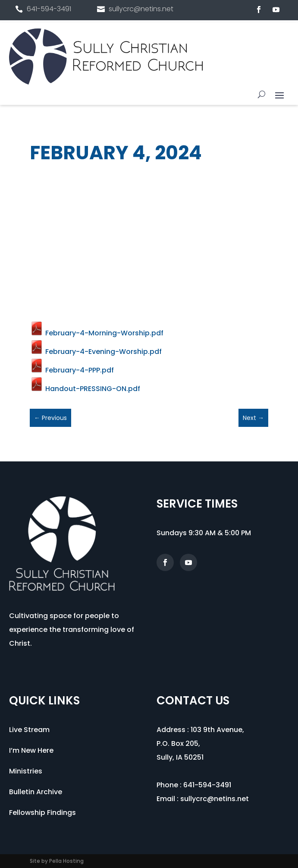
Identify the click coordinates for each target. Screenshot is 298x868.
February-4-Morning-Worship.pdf (97, 333)
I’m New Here (31, 750)
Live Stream (29, 730)
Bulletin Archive (36, 792)
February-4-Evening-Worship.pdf (96, 352)
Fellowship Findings (42, 813)
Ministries (26, 771)
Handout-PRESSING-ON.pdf (85, 389)
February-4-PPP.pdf (72, 370)
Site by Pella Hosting (57, 861)
